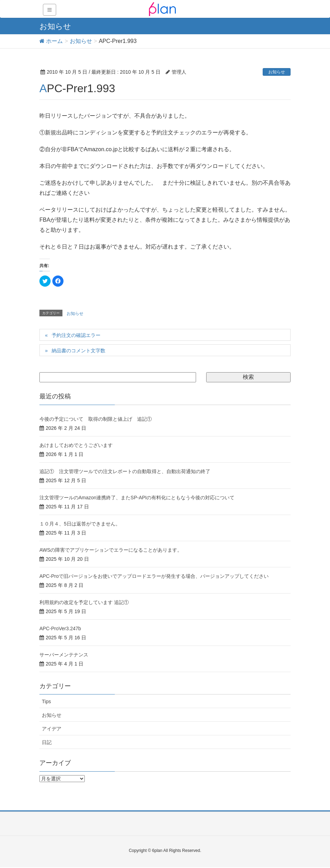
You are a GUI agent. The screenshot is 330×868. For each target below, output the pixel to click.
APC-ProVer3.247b (60, 628)
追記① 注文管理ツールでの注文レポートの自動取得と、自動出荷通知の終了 (125, 471)
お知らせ (277, 72)
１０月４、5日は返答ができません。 (80, 524)
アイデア (52, 729)
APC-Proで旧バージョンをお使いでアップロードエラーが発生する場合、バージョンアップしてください (154, 576)
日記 (47, 742)
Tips (46, 701)
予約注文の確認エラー (76, 335)
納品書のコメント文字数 (78, 351)
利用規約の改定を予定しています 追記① (84, 602)
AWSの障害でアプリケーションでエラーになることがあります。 (111, 550)
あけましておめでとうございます (76, 445)
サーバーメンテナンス (64, 655)
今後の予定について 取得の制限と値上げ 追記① (96, 419)
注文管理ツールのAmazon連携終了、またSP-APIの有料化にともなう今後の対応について (137, 498)
